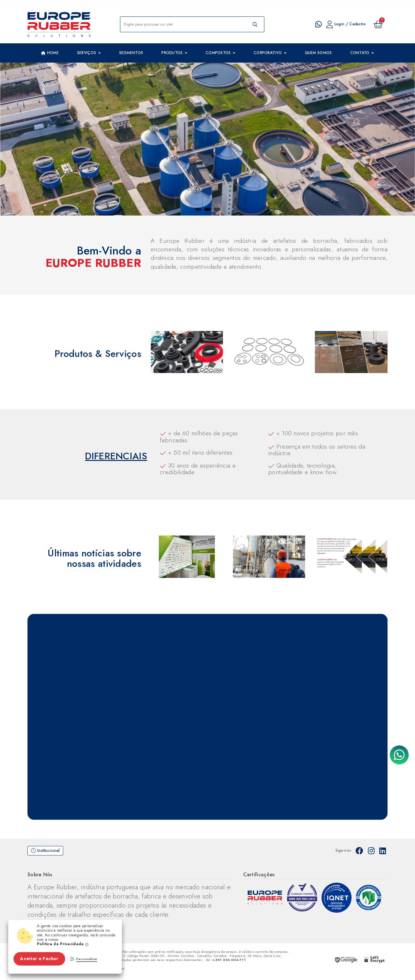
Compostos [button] (220, 53)
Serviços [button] (89, 53)
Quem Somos (318, 53)
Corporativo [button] (270, 53)
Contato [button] (362, 53)
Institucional (45, 851)
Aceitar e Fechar (40, 959)
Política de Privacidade (63, 944)
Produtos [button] (174, 53)
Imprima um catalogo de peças (289, 4)
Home (50, 53)
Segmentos (131, 53)
